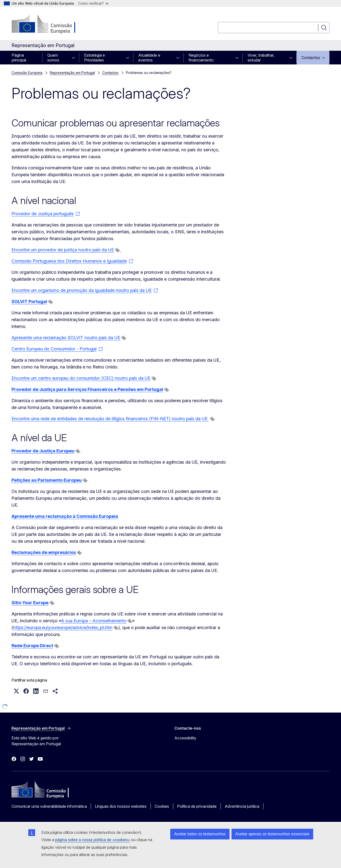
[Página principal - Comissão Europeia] (51, 24)
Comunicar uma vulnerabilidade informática (49, 806)
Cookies (162, 806)
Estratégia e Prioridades (95, 58)
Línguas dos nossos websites (121, 806)
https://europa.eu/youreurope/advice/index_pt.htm (63, 628)
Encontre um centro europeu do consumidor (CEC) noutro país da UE (81, 378)
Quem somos (53, 58)
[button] (16, 691)
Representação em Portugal (72, 73)
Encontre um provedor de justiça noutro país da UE (63, 250)
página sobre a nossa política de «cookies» (93, 840)
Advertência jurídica (242, 806)
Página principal (19, 58)
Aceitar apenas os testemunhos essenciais (272, 834)
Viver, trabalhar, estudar (261, 58)
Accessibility (185, 738)
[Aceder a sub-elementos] (75, 58)
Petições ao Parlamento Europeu (47, 480)
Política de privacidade (197, 806)
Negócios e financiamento (201, 58)
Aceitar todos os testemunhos (200, 834)
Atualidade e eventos (149, 58)
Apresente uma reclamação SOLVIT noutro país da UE (66, 338)
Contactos (311, 58)
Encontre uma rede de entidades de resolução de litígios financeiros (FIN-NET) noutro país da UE (110, 419)
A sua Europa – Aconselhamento (94, 621)
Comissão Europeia (27, 73)
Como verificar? (93, 3)
